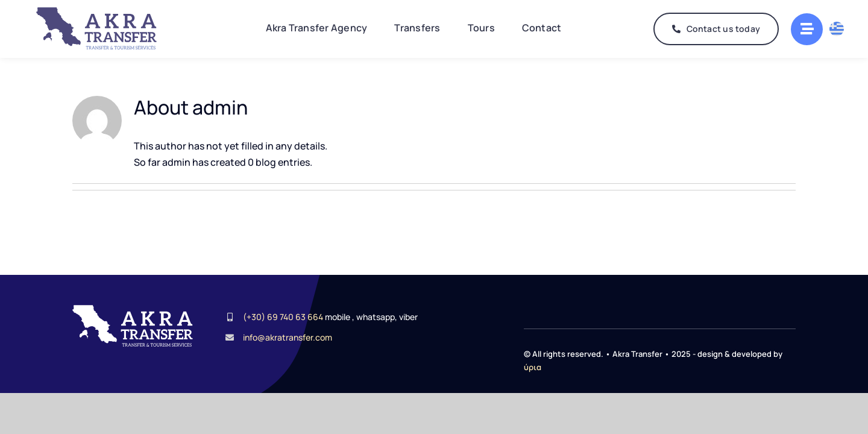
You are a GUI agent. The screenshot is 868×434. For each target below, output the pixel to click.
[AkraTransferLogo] (96, 12)
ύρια (533, 365)
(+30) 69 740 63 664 (283, 314)
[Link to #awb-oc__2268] (807, 29)
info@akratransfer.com (288, 335)
